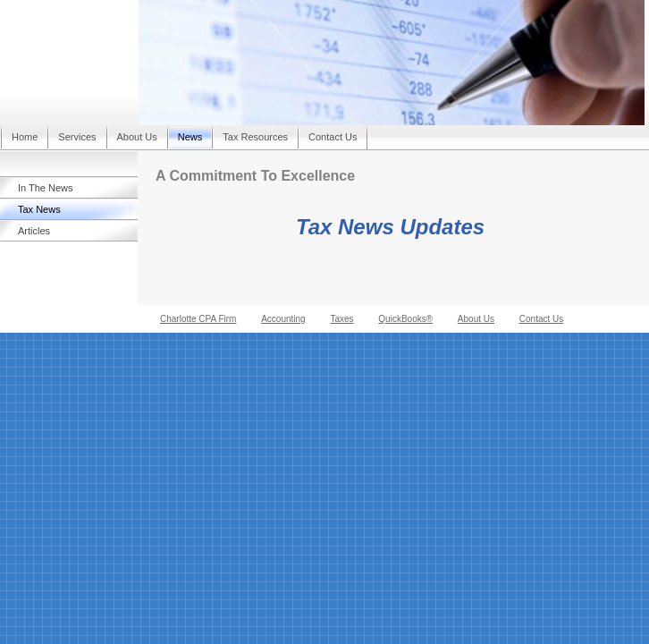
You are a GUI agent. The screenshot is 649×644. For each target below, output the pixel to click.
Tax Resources (255, 137)
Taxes (341, 319)
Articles (34, 231)
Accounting (283, 319)
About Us (137, 137)
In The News (46, 188)
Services (77, 137)
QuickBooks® (405, 319)
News (190, 137)
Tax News (39, 209)
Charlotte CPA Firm (198, 319)
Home (25, 137)
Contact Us (333, 137)
